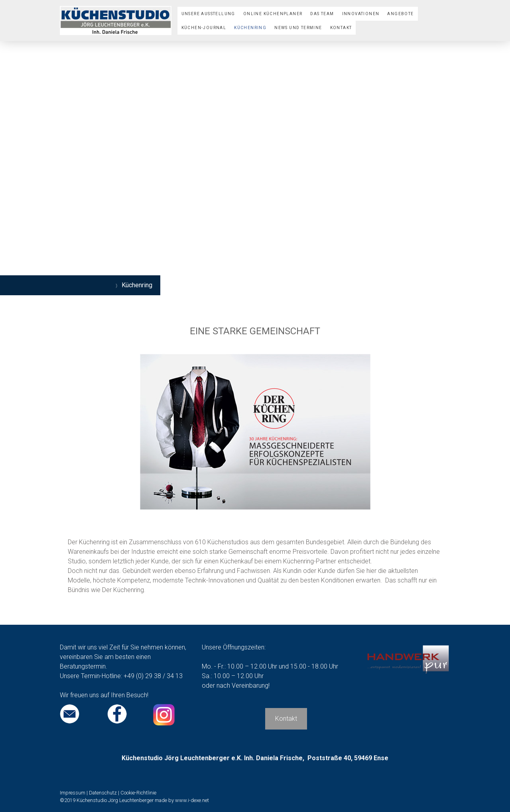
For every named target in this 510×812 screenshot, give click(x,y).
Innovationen (361, 14)
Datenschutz (103, 793)
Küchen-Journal (204, 28)
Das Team (322, 14)
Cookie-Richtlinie (138, 793)
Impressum (73, 793)
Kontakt (341, 28)
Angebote (400, 14)
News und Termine (298, 28)
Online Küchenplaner (273, 14)
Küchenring (250, 28)
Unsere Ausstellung (208, 14)
